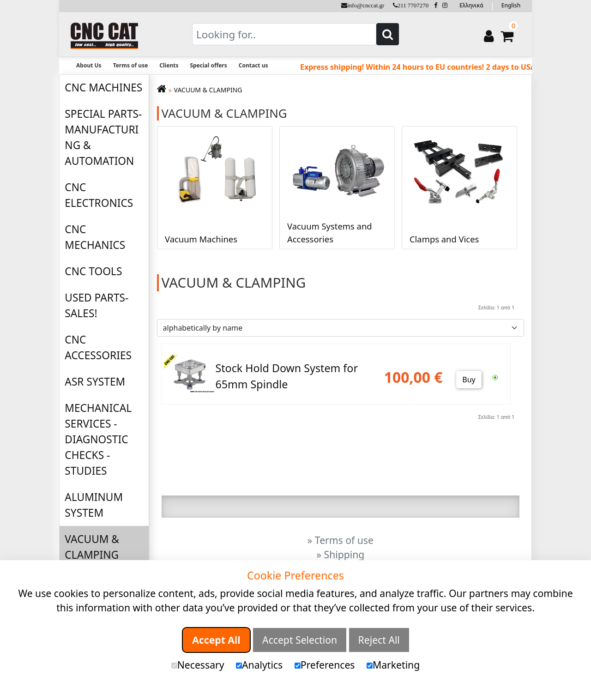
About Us (89, 65)
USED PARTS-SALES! (96, 305)
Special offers (208, 65)
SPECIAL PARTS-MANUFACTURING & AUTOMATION (103, 137)
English (511, 5)
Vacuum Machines (201, 238)
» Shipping (340, 554)
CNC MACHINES (103, 87)
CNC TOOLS (93, 271)
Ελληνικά (471, 5)
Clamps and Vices (444, 238)
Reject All (379, 640)
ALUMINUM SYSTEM (94, 505)
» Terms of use (341, 540)
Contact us (253, 65)
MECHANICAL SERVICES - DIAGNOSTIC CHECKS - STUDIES (98, 439)
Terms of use (131, 65)
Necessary (198, 665)
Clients (169, 65)
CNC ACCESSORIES (98, 347)
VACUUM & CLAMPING (92, 547)
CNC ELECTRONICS (99, 195)
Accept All (216, 640)
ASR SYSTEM (95, 382)
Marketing (393, 665)
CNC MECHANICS (95, 237)
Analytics (259, 665)
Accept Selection (300, 640)
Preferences (325, 665)
